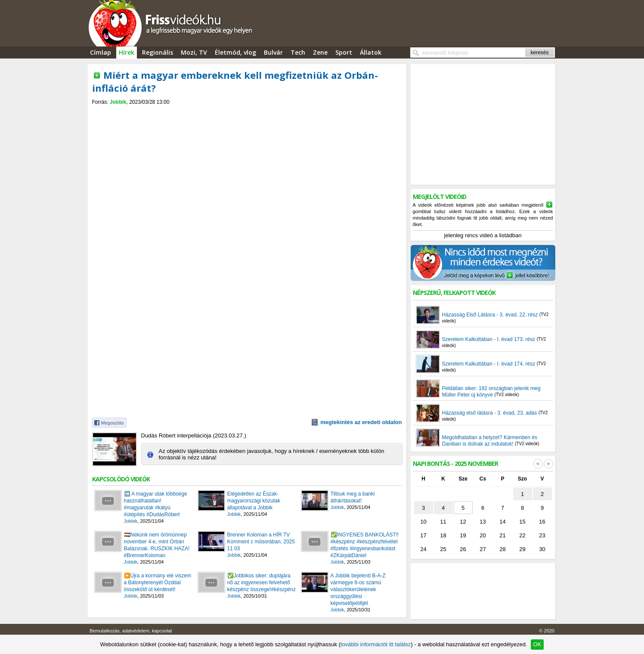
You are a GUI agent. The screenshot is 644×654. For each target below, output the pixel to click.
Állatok (371, 52)
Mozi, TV (194, 52)
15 (522, 522)
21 (502, 535)
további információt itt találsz (376, 644)
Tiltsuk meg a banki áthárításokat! (353, 497)
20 (483, 535)
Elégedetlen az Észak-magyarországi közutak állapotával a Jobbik (254, 501)
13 (483, 522)
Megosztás (113, 423)
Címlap (101, 52)
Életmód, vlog (235, 52)
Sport (344, 52)
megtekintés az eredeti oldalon (361, 422)
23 (542, 535)
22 (522, 535)
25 (443, 549)
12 (463, 522)
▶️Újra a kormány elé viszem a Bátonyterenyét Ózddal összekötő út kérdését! (158, 583)
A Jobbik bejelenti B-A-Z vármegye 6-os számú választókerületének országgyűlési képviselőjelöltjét (358, 589)
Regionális (158, 52)
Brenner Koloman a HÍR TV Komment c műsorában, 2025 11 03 (261, 542)
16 (542, 522)
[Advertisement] (247, 113)
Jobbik (118, 102)
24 (423, 549)
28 (502, 549)
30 (542, 549)
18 (443, 535)
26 (463, 549)
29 (522, 549)
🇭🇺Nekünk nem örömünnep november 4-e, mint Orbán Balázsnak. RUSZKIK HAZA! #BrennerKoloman (157, 545)
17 (423, 535)
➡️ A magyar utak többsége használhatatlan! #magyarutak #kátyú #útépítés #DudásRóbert (156, 504)
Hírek (127, 52)
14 (502, 522)
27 (483, 549)
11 (443, 522)
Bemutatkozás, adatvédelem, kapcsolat (131, 631)
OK (537, 644)
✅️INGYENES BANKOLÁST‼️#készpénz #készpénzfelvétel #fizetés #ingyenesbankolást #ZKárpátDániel (365, 545)
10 (423, 522)
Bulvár (273, 52)
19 (463, 535)
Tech (298, 52)
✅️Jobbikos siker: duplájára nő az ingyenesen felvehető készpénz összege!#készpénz (262, 583)
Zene (320, 52)
